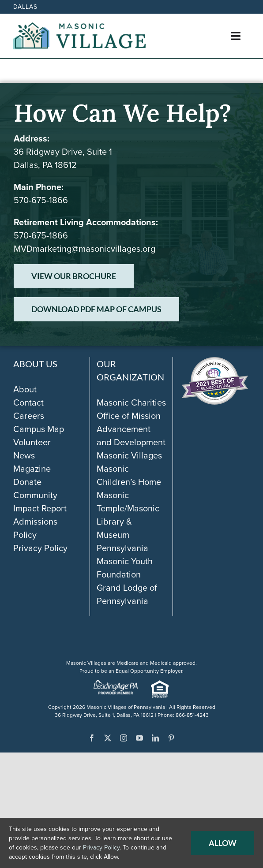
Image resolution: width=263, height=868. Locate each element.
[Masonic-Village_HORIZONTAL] (79, 27)
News (24, 455)
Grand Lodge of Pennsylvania (127, 594)
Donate (27, 482)
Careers (29, 416)
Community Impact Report (40, 502)
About (25, 389)
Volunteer (32, 442)
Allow (223, 843)
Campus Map (39, 429)
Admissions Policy (35, 528)
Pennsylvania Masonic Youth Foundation (125, 561)
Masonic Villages (129, 455)
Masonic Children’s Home (129, 475)
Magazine (32, 469)
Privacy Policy (40, 548)
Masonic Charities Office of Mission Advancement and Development (131, 422)
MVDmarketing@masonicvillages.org (85, 249)
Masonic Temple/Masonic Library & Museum (128, 515)
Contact (28, 402)
